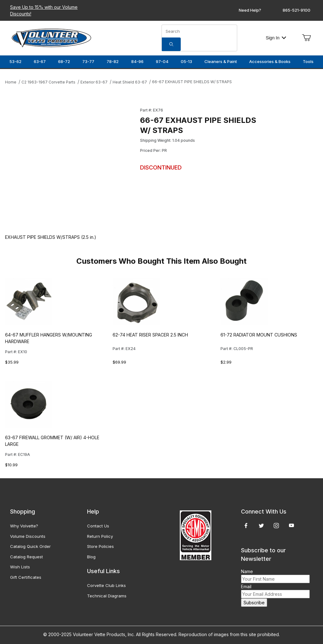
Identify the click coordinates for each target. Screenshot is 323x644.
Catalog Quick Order (30, 546)
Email (246, 586)
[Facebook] (246, 526)
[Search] (171, 44)
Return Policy (100, 536)
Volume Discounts (28, 536)
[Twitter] (261, 526)
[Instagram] (276, 526)
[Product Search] (199, 31)
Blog (91, 557)
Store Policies (100, 546)
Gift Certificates (26, 577)
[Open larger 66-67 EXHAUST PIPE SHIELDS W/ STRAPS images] (71, 164)
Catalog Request (26, 557)
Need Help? (250, 10)
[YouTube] (291, 526)
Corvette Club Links (106, 585)
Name (247, 571)
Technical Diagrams (107, 596)
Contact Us (98, 526)
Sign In (276, 38)
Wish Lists (20, 567)
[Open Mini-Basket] (306, 38)
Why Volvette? (24, 526)
